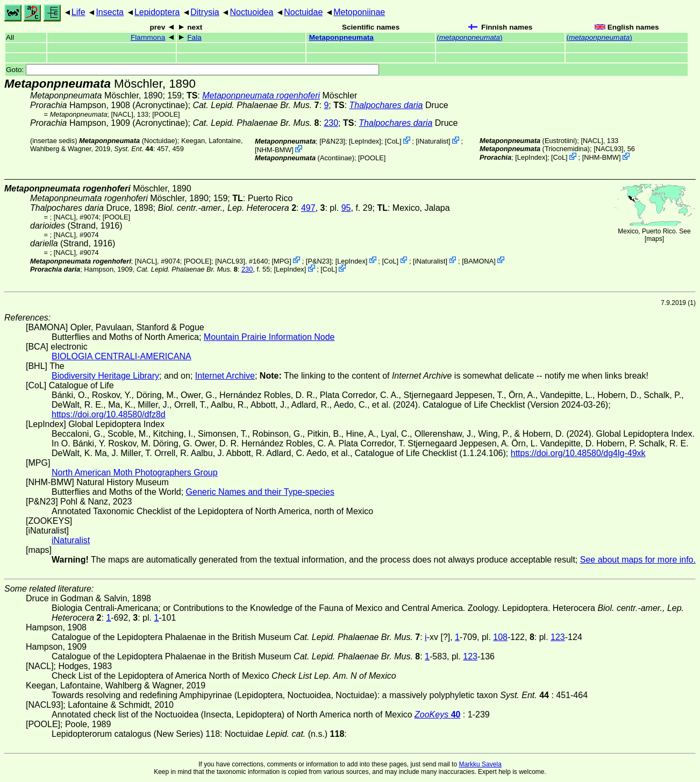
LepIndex (365, 141)
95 (346, 208)
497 (308, 208)
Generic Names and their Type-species (260, 492)
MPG (281, 261)
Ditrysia (205, 12)
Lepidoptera (157, 12)
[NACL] (122, 114)
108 (500, 637)
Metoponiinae (359, 12)
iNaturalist (433, 141)
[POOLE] (166, 114)
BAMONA (479, 261)
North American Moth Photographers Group (135, 472)
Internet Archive (225, 376)
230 (331, 123)
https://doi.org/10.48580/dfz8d (109, 414)
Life (78, 12)
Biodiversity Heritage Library (105, 376)
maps (654, 239)
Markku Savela (480, 764)
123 (558, 637)
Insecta (110, 12)
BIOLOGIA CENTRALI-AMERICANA (122, 356)
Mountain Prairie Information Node (269, 337)
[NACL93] (608, 149)
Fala (194, 37)
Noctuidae (303, 12)
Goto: (192, 70)
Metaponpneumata (341, 37)
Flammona (148, 37)
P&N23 (333, 141)
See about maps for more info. (638, 560)
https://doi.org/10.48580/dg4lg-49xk (578, 453)
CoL (393, 141)
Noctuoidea (251, 12)
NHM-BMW (274, 150)
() (469, 37)
